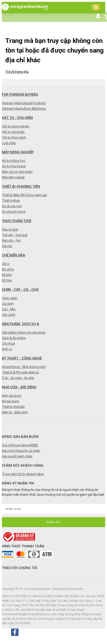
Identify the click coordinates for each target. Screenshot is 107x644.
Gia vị (6, 264)
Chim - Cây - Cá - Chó (20, 290)
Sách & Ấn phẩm (14, 338)
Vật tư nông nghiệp (16, 126)
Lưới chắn (9, 143)
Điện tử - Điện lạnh (15, 412)
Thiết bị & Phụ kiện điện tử (20, 372)
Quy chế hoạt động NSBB (20, 445)
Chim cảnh (10, 298)
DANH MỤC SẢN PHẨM (96, 8)
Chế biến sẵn (13, 255)
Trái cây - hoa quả (15, 235)
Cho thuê (8, 344)
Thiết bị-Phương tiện (21, 187)
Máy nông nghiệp (18, 152)
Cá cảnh (8, 304)
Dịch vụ (7, 349)
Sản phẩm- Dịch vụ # (20, 324)
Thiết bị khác (11, 201)
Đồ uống (8, 269)
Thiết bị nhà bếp (13, 407)
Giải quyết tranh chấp (17, 456)
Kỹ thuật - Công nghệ (22, 358)
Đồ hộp (7, 280)
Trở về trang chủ (17, 72)
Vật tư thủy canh (14, 137)
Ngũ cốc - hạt (11, 240)
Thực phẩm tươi (17, 221)
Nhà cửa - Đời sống (19, 387)
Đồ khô (7, 275)
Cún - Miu (9, 309)
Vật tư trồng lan (13, 132)
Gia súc (7, 246)
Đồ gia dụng (10, 401)
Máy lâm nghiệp (13, 177)
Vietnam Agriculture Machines (24, 109)
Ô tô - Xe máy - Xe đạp (18, 378)
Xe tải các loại (12, 206)
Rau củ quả (10, 229)
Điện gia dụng (12, 396)
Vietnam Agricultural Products (24, 103)
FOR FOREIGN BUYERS (20, 95)
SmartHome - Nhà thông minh (24, 367)
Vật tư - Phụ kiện (17, 118)
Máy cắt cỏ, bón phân (17, 172)
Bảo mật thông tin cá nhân (21, 451)
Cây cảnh (9, 315)
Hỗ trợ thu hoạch (14, 166)
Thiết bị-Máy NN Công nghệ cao (24, 195)
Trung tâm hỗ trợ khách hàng (23, 474)
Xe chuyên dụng (14, 212)
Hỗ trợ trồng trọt (14, 161)
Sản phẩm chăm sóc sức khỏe (24, 332)
